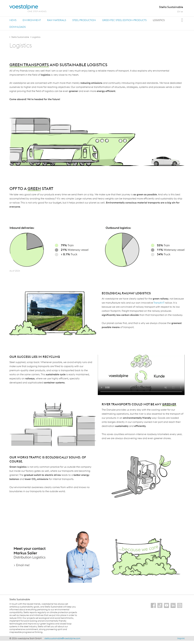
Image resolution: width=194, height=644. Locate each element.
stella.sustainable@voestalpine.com (62, 638)
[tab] (13, 20)
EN (180, 12)
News (13, 20)
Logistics (159, 20)
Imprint (181, 638)
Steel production (84, 20)
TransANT (159, 303)
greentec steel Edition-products (124, 20)
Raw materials (57, 20)
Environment (32, 20)
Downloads (18, 27)
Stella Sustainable (20, 37)
